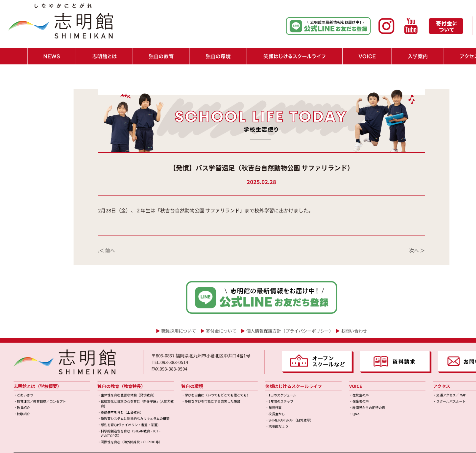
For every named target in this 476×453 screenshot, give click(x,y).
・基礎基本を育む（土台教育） (109, 375)
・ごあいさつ (21, 359)
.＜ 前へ (97, 228)
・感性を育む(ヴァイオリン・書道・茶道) (117, 386)
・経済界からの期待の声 (334, 371)
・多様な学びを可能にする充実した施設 (192, 365)
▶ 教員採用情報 (148, 419)
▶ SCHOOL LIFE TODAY (53, 419)
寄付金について (201, 301)
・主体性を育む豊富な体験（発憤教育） (115, 359)
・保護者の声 (327, 365)
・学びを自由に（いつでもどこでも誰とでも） (196, 359)
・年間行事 (249, 371)
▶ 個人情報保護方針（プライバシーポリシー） (241, 419)
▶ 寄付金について (183, 419)
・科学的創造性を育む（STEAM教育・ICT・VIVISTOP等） (118, 394)
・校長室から (251, 376)
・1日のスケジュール (256, 359)
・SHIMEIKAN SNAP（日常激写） (263, 382)
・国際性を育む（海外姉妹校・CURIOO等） (118, 402)
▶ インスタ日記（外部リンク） (104, 419)
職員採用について (163, 301)
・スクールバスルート (409, 365)
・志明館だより (252, 388)
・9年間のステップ (254, 365)
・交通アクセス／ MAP (409, 359)
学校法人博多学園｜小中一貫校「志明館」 (253, 447)
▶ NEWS (19, 419)
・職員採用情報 (453, 27)
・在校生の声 (327, 359)
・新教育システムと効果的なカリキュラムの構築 (121, 381)
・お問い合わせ (453, 19)
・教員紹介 (20, 371)
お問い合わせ (322, 301)
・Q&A (322, 376)
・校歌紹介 (20, 376)
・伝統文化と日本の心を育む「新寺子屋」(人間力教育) (123, 367)
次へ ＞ (380, 228)
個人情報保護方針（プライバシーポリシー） (263, 301)
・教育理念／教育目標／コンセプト (36, 365)
